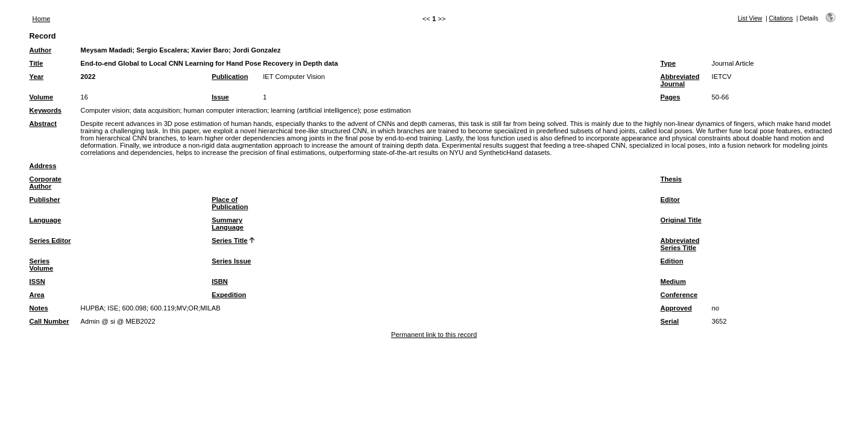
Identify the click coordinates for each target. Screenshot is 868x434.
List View (750, 18)
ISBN (220, 281)
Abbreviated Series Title (680, 244)
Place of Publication (230, 203)
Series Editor (50, 241)
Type (668, 63)
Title (36, 63)
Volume (42, 97)
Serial (670, 321)
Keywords (46, 110)
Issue (220, 97)
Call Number (49, 321)
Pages (671, 97)
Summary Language (228, 224)
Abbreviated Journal (680, 80)
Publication (230, 77)
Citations (781, 18)
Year (37, 77)
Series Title (230, 241)
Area (37, 295)
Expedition (229, 295)
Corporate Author (46, 183)
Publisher (45, 200)
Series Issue (231, 261)
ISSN (37, 281)
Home (42, 19)
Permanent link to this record (434, 335)
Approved (676, 308)
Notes (39, 308)
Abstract (43, 124)
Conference (679, 295)
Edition (672, 261)
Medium (673, 281)
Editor (670, 200)
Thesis (671, 179)
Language (46, 220)
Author (41, 50)
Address (43, 166)
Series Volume (42, 265)
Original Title (681, 220)
